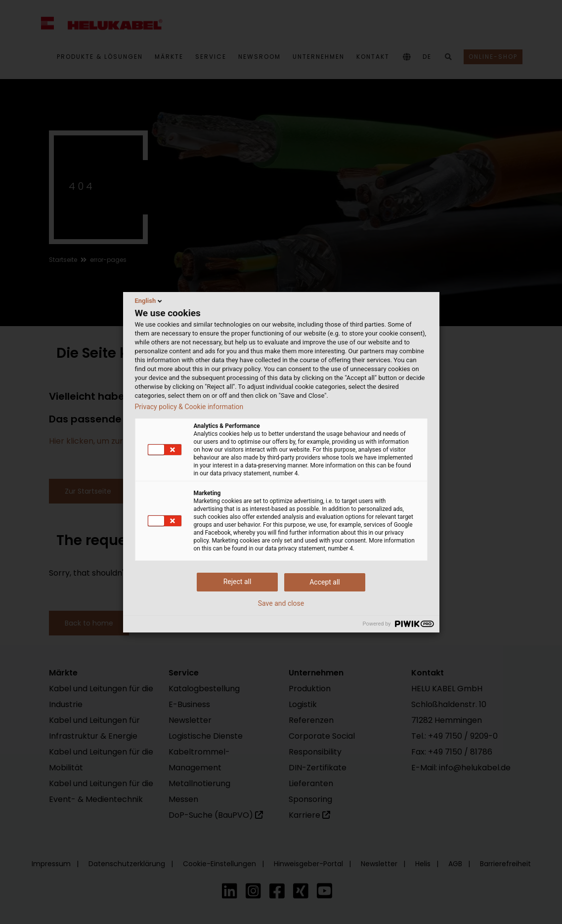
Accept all (325, 582)
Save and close (281, 603)
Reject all (238, 582)
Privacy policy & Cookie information (189, 407)
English (150, 301)
